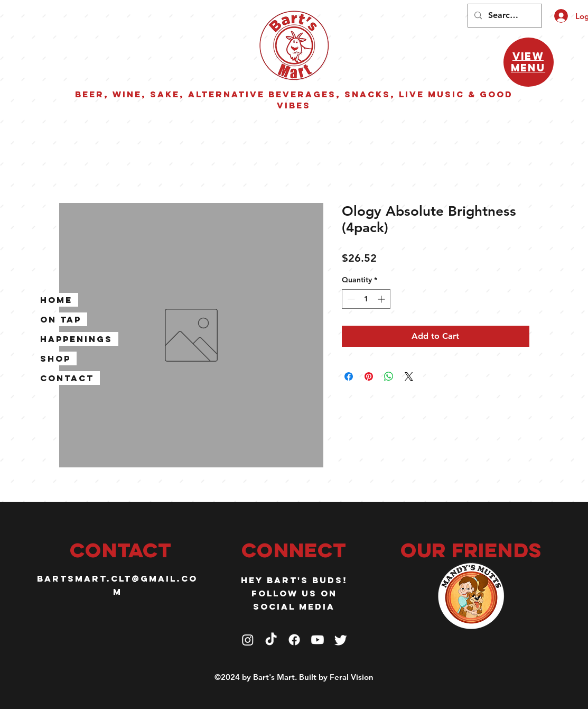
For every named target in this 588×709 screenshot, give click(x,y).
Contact (67, 378)
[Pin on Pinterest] (369, 376)
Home (56, 300)
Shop (55, 358)
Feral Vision (352, 677)
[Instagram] (248, 640)
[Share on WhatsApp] (389, 376)
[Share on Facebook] (349, 376)
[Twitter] (341, 640)
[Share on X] (409, 376)
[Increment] (382, 299)
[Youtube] (318, 640)
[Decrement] (350, 299)
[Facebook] (294, 640)
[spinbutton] (366, 299)
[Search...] (504, 16)
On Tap (61, 319)
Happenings (76, 339)
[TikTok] (271, 640)
